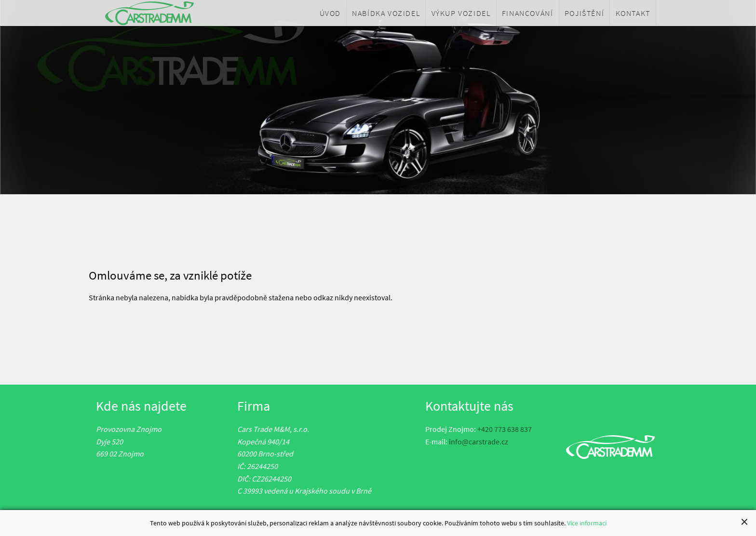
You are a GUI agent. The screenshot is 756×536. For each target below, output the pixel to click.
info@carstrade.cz (479, 442)
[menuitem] (330, 13)
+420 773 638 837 (505, 429)
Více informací (587, 524)
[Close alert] (744, 523)
